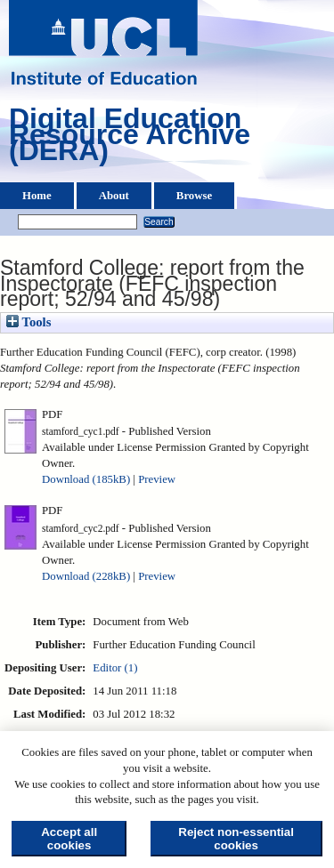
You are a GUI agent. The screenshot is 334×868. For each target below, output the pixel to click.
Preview (157, 479)
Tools (29, 322)
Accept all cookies (69, 839)
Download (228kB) (86, 576)
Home (37, 196)
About (114, 196)
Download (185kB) (86, 479)
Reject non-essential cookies (236, 839)
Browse (194, 196)
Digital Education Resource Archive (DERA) (130, 139)
